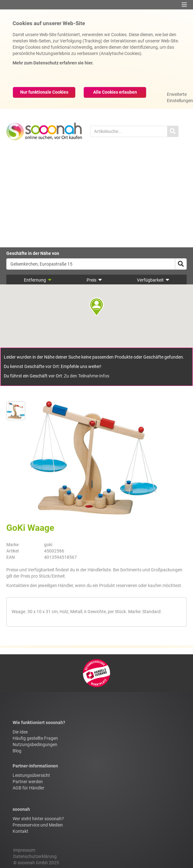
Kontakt (20, 831)
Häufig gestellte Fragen (35, 738)
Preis (94, 280)
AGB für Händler (28, 788)
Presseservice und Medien (38, 825)
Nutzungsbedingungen (35, 744)
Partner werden (28, 782)
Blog (17, 751)
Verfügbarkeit (153, 280)
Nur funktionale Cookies (44, 92)
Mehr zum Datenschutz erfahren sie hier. (53, 63)
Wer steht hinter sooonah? (38, 819)
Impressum (24, 850)
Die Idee (20, 732)
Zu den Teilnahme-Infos (87, 376)
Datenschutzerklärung (35, 856)
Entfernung (38, 280)
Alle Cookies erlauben (115, 92)
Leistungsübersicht (31, 775)
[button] (184, 4)
